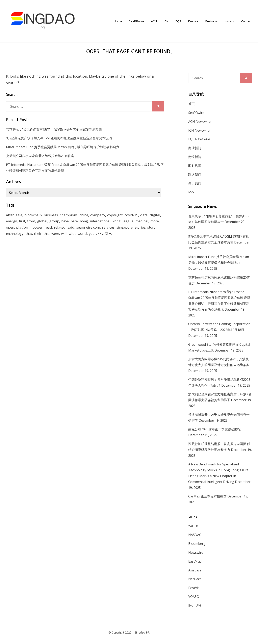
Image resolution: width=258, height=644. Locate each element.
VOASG (193, 597)
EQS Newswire (199, 139)
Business (211, 21)
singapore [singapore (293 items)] (125, 227)
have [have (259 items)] (65, 221)
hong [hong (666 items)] (84, 221)
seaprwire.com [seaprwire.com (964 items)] (88, 227)
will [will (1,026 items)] (64, 234)
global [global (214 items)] (42, 221)
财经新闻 (195, 157)
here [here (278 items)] (74, 221)
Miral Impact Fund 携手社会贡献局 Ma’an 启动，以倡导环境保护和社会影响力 (63, 147)
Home (118, 21)
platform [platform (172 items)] (23, 227)
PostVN (194, 588)
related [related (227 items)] (60, 227)
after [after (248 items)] (10, 215)
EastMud (195, 561)
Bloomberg (197, 544)
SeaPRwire (137, 21)
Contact (247, 21)
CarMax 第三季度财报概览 (207, 496)
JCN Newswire (199, 130)
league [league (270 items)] (128, 221)
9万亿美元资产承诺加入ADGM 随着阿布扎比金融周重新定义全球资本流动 (59, 138)
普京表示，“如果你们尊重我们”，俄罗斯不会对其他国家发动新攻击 (54, 129)
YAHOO (194, 526)
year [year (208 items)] (92, 234)
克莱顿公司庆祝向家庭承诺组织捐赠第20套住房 (40, 156)
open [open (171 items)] (10, 227)
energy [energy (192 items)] (11, 221)
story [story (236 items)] (151, 227)
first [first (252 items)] (22, 221)
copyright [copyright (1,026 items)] (115, 215)
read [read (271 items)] (48, 227)
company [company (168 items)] (98, 215)
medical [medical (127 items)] (142, 221)
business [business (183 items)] (51, 215)
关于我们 (195, 183)
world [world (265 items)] (82, 234)
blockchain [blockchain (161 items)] (33, 215)
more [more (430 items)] (155, 221)
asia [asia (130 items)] (19, 215)
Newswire (196, 552)
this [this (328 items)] (46, 234)
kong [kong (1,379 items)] (117, 221)
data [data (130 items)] (144, 215)
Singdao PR (142, 632)
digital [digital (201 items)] (155, 215)
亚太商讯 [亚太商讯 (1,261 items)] (105, 234)
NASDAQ (195, 535)
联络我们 (195, 175)
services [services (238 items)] (108, 227)
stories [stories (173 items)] (140, 227)
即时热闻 (195, 166)
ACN (154, 21)
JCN (166, 21)
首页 (191, 104)
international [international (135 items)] (100, 221)
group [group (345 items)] (54, 221)
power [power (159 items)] (37, 227)
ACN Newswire (199, 122)
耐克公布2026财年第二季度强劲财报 (214, 429)
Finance (193, 21)
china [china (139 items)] (84, 215)
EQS (178, 21)
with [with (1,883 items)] (72, 234)
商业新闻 (195, 148)
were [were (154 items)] (55, 234)
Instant (229, 21)
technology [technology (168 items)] (15, 234)
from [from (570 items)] (31, 221)
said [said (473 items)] (71, 227)
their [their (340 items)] (38, 234)
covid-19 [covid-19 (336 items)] (131, 215)
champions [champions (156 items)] (69, 215)
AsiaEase (195, 570)
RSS (191, 192)
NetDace (195, 579)
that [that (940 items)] (29, 234)
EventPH (195, 606)
